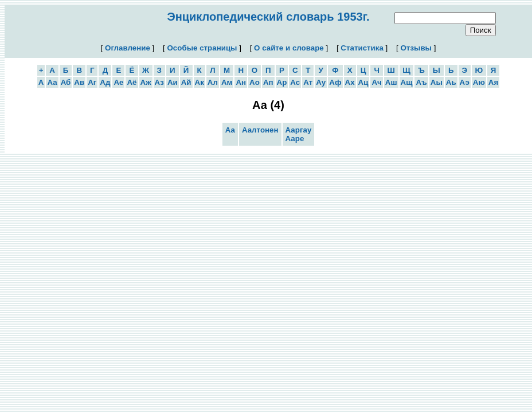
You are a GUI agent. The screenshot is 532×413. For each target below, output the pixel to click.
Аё (132, 82)
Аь (451, 82)
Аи (173, 82)
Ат (308, 82)
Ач (376, 82)
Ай (186, 82)
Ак (199, 82)
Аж (146, 82)
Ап (268, 82)
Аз (159, 82)
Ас (295, 82)
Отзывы (416, 48)
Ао (255, 82)
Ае (118, 82)
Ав (79, 82)
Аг (92, 82)
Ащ (407, 82)
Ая (493, 82)
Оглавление (128, 48)
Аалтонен (260, 130)
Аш (391, 82)
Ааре (295, 139)
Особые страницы (202, 48)
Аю (479, 82)
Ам (227, 82)
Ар (282, 82)
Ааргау (299, 130)
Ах (350, 82)
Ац (363, 82)
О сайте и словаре (289, 48)
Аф (335, 82)
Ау (321, 82)
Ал (213, 82)
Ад (105, 82)
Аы (437, 82)
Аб (66, 82)
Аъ (421, 82)
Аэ (465, 82)
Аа (52, 82)
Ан (241, 82)
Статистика (362, 48)
